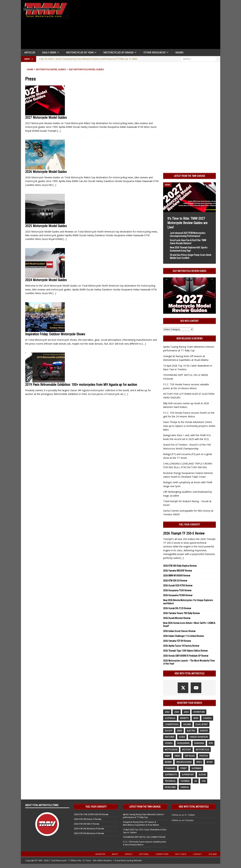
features (169, 737)
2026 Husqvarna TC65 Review (177, 590)
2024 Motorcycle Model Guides (46, 280)
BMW (196, 718)
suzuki (202, 775)
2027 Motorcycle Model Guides (86, 69)
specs (199, 762)
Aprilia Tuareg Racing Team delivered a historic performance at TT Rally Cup (143, 816)
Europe (204, 731)
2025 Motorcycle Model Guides (46, 226)
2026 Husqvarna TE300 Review (178, 595)
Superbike (196, 768)
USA (204, 781)
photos (204, 756)
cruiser (187, 724)
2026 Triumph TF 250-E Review (184, 533)
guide (182, 737)
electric (191, 731)
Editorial (144, 854)
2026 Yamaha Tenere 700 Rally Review (181, 613)
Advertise (100, 854)
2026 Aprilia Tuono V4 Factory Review (181, 646)
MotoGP (187, 750)
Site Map (213, 854)
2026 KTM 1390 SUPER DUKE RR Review (91, 814)
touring (185, 781)
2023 (177, 712)
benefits (184, 718)
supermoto (171, 775)
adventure (199, 712)
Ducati (169, 731)
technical (170, 781)
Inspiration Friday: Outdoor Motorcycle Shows (55, 334)
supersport (188, 775)
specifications (184, 762)
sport (210, 762)
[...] (182, 558)
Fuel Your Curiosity (189, 525)
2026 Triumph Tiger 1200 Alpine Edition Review (185, 651)
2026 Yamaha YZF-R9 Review (177, 641)
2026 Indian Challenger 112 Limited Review (183, 636)
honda (169, 743)
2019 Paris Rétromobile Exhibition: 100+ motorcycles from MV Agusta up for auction (81, 385)
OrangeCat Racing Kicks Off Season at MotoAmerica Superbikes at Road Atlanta (141, 823)
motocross (171, 750)
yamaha (185, 787)
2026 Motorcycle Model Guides (46, 172)
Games (179, 52)
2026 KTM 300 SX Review (175, 581)
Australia (170, 718)
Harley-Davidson (199, 737)
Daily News (49, 52)
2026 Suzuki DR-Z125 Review (177, 608)
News (177, 756)
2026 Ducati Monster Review (177, 618)
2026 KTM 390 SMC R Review (87, 824)
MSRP (167, 756)
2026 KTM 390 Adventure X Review (89, 833)
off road (190, 756)
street (183, 768)
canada (207, 718)
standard (170, 768)
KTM (211, 743)
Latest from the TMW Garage (189, 176)
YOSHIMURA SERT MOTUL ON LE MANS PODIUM (144, 837)
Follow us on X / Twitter (183, 815)
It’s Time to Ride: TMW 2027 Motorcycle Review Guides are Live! (187, 223)
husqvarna (183, 743)
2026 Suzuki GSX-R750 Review (178, 586)
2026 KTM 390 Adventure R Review (89, 829)
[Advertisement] (146, 25)
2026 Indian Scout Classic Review (179, 631)
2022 (167, 712)
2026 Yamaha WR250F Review (177, 571)
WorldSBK (170, 787)
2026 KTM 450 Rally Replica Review (180, 566)
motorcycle (202, 750)
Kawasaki (199, 743)
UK (196, 781)
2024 (186, 712)
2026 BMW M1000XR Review (177, 576)
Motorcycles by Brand (118, 52)
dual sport (202, 724)
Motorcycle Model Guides (51, 69)
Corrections (162, 854)
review (168, 762)
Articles (30, 52)
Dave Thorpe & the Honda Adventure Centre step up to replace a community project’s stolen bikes (189, 426)
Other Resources (154, 52)
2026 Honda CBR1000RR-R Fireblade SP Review (186, 656)
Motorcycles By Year (80, 52)
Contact (197, 854)
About (115, 854)
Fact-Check (181, 854)
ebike (180, 731)
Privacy (129, 854)
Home (30, 69)
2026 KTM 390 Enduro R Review (88, 819)
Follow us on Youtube (183, 820)
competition (172, 724)
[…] (59, 131)
